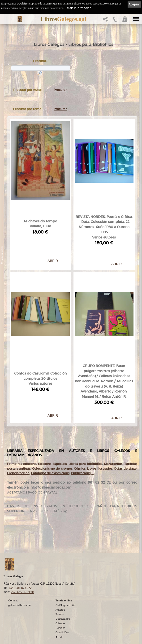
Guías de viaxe (125, 428)
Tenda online (64, 574)
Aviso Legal (15, 623)
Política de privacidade (22, 627)
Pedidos (60, 601)
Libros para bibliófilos (85, 423)
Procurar (60, 90)
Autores (60, 583)
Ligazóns (14, 619)
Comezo (13, 574)
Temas (60, 587)
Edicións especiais (52, 423)
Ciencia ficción (18, 432)
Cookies (13, 631)
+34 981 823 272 (20, 561)
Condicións (62, 606)
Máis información (79, 8)
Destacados (63, 592)
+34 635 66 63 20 (22, 566)
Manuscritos (113, 423)
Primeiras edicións (22, 423)
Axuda (59, 610)
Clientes (60, 597)
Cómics (80, 428)
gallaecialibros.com (20, 578)
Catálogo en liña (65, 578)
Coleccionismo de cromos (52, 428)
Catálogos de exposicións (50, 432)
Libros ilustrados (99, 428)
